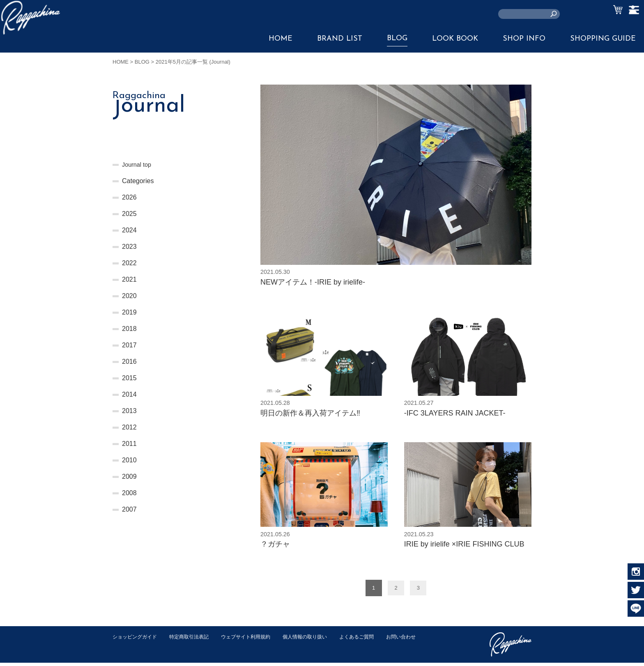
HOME (281, 39)
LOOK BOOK (455, 39)
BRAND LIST (340, 39)
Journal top (138, 164)
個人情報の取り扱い (318, 640)
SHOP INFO (524, 39)
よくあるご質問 (373, 640)
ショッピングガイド (137, 640)
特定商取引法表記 (194, 640)
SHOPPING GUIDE (603, 39)
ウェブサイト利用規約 (255, 640)
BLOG (397, 38)
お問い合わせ (129, 649)
